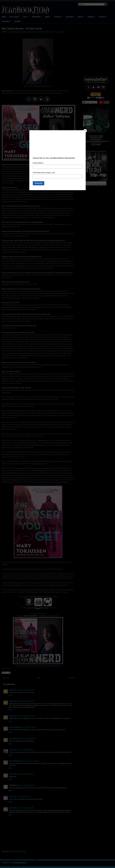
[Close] (85, 131)
